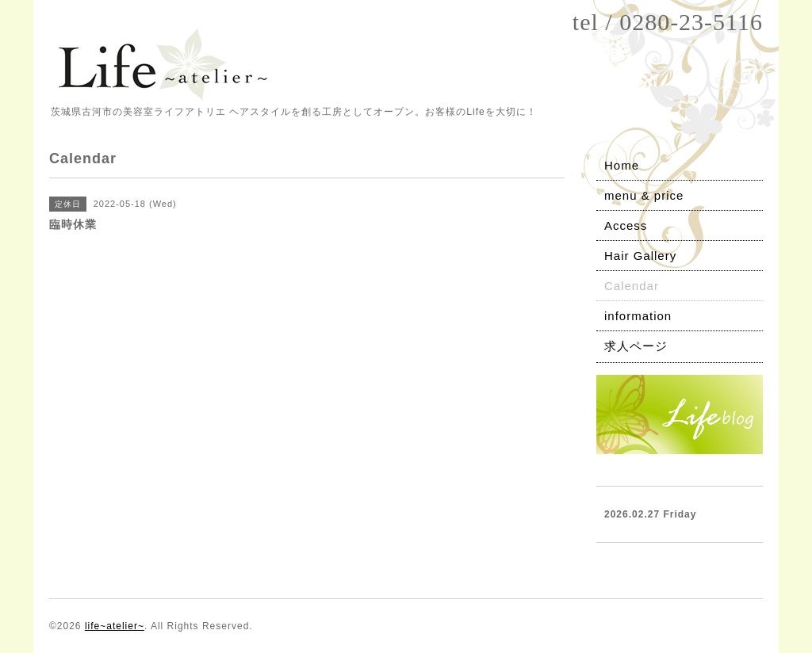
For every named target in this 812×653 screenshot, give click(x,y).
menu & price (644, 195)
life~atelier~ (115, 626)
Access (626, 225)
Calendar (632, 286)
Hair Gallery (640, 256)
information (638, 316)
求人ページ (636, 346)
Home (622, 165)
